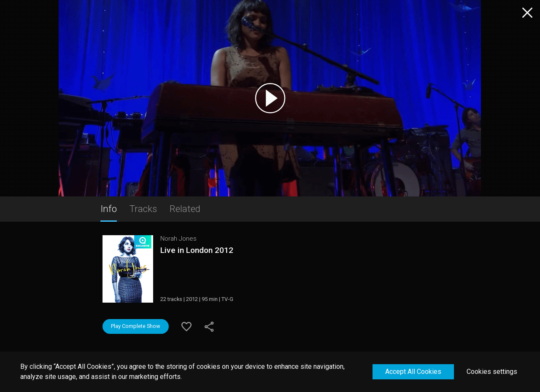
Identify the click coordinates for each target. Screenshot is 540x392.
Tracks (143, 209)
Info (109, 209)
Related (185, 209)
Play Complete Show (136, 326)
